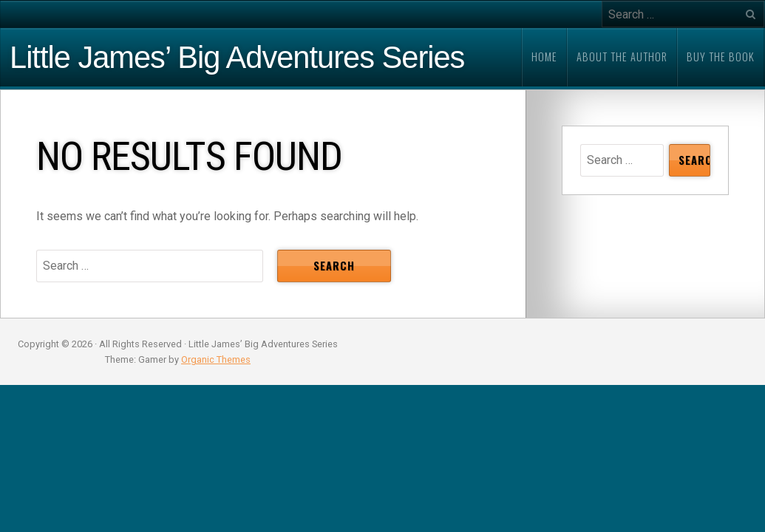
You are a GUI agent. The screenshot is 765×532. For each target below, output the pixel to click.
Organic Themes (216, 359)
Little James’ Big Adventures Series (237, 58)
